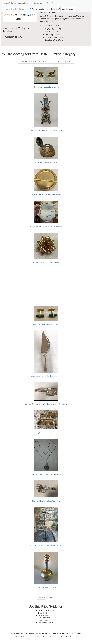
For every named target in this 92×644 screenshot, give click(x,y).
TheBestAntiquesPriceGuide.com (16, 3)
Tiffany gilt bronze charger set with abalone (46, 182)
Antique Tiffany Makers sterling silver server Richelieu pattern (46, 394)
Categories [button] (39, 3)
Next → (70, 62)
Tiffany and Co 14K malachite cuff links (46, 316)
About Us (50, 3)
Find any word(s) (36, 9)
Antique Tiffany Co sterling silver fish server (46, 354)
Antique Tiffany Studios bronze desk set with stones (46, 422)
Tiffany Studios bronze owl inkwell (46, 150)
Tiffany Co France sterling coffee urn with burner (46, 112)
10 (63, 62)
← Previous (24, 62)
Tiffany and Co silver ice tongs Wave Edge (46, 491)
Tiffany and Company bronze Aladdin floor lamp (46, 527)
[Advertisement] (46, 283)
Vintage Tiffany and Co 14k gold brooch (46, 248)
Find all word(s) (52, 9)
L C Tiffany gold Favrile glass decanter (46, 570)
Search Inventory (68, 9)
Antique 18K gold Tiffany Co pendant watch (46, 457)
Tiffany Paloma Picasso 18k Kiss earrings (46, 77)
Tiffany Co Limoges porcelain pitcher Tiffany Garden (46, 214)
